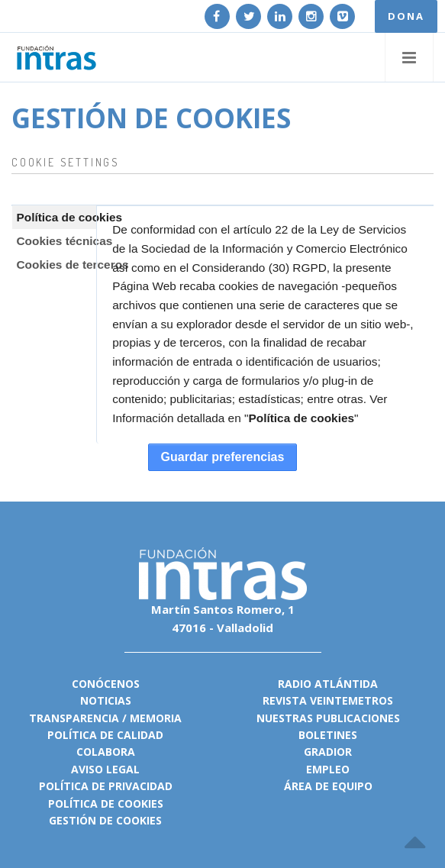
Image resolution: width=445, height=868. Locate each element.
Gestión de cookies (105, 820)
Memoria (156, 718)
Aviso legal (105, 769)
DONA (406, 16)
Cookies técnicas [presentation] (53, 241)
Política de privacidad (106, 786)
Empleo (328, 769)
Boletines (328, 735)
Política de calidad (105, 735)
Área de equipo (328, 786)
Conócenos (106, 684)
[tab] (54, 217)
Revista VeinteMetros (328, 700)
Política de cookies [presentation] (53, 217)
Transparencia (74, 718)
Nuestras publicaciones (328, 718)
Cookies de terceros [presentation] (53, 265)
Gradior (328, 752)
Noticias (106, 700)
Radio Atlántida (328, 684)
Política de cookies (301, 418)
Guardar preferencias (223, 457)
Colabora (106, 752)
